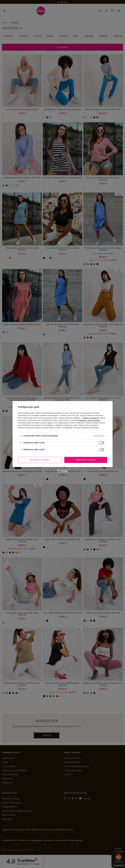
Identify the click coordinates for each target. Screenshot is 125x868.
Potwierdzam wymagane (40, 460)
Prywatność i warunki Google (89, 420)
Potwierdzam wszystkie (86, 460)
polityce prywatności (91, 418)
